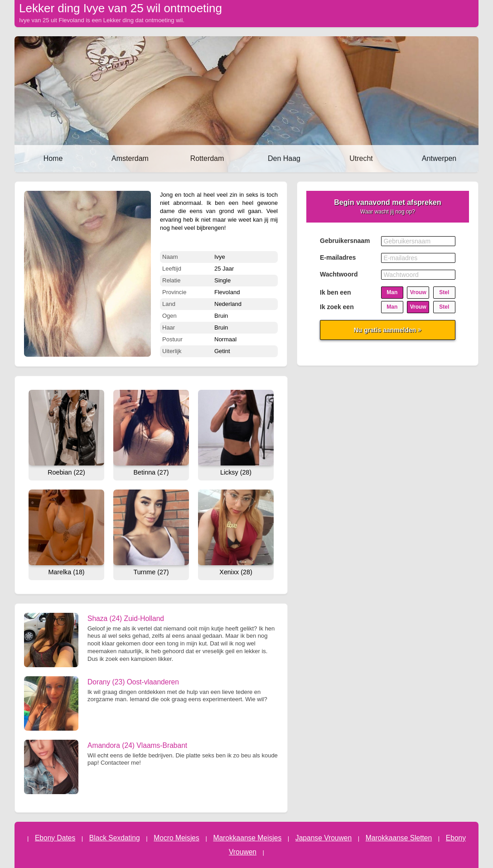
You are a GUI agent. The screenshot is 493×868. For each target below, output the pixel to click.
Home (53, 158)
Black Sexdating (115, 838)
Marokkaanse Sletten (399, 838)
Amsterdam (130, 158)
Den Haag (284, 158)
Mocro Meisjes (176, 838)
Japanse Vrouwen (324, 838)
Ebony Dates (55, 838)
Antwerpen (439, 158)
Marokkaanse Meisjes (247, 838)
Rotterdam (207, 158)
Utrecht (361, 158)
